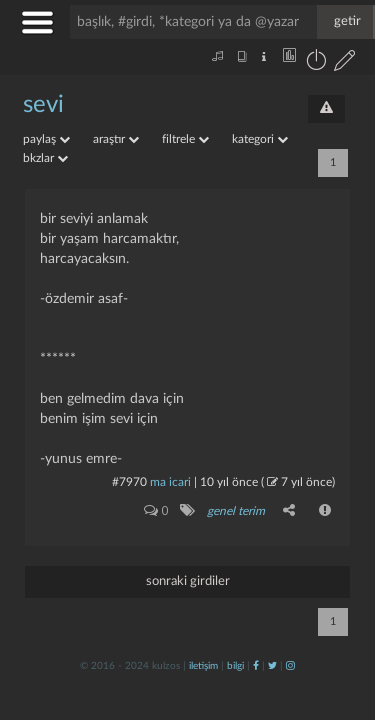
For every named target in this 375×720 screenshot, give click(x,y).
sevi (43, 105)
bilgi (235, 666)
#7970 (129, 482)
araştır (116, 139)
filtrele (185, 139)
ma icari (170, 482)
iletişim (203, 666)
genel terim (236, 511)
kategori (260, 139)
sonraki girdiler (188, 581)
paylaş (46, 139)
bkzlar (45, 158)
